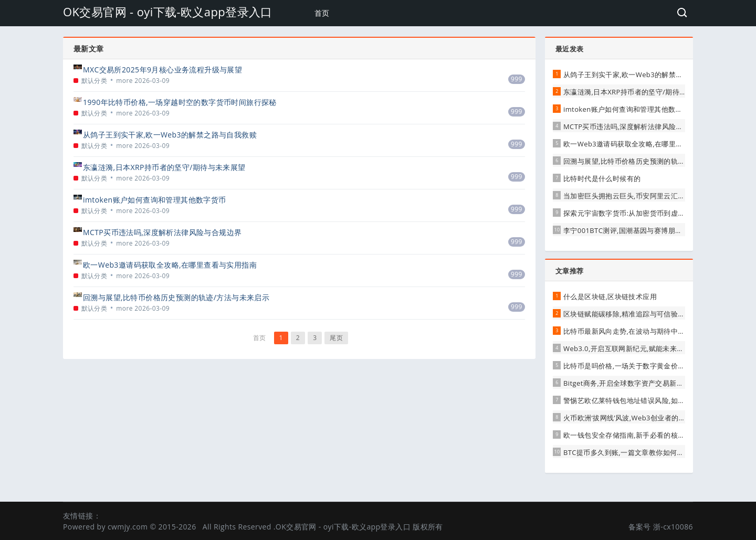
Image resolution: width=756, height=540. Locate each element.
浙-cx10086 (673, 527)
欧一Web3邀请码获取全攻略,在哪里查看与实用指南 (170, 265)
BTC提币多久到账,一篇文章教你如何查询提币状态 (641, 452)
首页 (322, 13)
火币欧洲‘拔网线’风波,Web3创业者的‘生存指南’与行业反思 (654, 418)
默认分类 (94, 81)
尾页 (336, 338)
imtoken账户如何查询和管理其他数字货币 (155, 200)
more (124, 81)
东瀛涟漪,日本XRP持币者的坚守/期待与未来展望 (164, 167)
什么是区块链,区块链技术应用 (610, 297)
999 (517, 79)
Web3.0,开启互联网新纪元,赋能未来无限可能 (634, 348)
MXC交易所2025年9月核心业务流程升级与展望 (162, 70)
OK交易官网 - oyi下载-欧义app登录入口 (168, 12)
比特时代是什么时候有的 (602, 178)
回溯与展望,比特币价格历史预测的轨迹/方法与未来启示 (176, 297)
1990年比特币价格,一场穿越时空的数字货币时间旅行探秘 (180, 102)
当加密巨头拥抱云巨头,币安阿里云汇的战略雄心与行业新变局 (659, 196)
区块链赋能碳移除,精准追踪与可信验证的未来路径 (642, 314)
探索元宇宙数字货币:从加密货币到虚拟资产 (631, 213)
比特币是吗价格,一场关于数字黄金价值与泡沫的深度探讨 (652, 366)
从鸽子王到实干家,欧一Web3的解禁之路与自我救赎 (170, 135)
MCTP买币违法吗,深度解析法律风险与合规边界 (162, 232)
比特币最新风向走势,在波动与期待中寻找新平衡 (638, 331)
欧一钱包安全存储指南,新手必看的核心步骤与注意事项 (649, 435)
